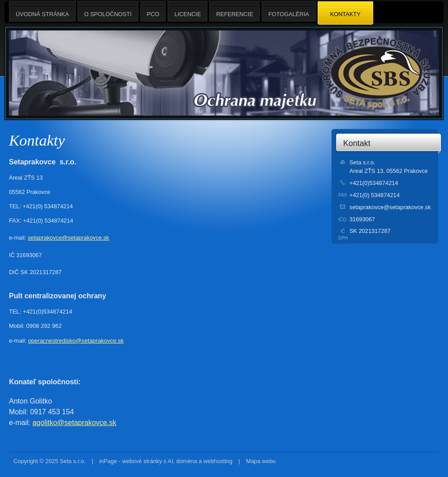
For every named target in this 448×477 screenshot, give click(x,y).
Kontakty (345, 13)
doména (187, 461)
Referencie (234, 11)
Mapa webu (261, 461)
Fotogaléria (289, 11)
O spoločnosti (108, 11)
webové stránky (142, 461)
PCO (153, 11)
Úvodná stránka (42, 11)
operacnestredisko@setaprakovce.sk (76, 341)
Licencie (187, 11)
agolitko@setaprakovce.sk (74, 423)
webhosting (218, 461)
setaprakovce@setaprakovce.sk (69, 238)
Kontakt (357, 143)
